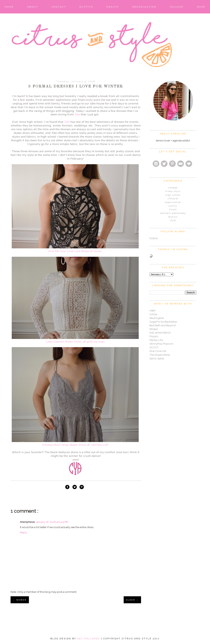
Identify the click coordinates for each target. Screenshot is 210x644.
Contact (59, 7)
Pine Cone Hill (158, 351)
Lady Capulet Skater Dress (64, 341)
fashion (173, 217)
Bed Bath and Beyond (163, 325)
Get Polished (89, 639)
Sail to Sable (157, 358)
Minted (154, 329)
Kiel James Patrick (160, 333)
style (173, 220)
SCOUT (154, 347)
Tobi (77, 114)
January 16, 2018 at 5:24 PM (52, 522)
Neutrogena (157, 318)
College (177, 7)
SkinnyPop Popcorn (161, 344)
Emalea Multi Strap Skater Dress (64, 445)
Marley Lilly (156, 340)
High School (173, 195)
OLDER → (132, 600)
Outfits (86, 7)
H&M (152, 311)
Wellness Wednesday (173, 213)
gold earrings (96, 341)
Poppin (154, 336)
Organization (144, 7)
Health (113, 7)
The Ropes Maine (160, 355)
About (33, 7)
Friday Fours (173, 191)
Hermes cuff (100, 445)
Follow (154, 238)
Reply (23, 532)
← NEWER (20, 600)
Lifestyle (173, 199)
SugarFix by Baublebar (163, 322)
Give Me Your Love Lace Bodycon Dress (75, 251)
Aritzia (153, 314)
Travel (173, 210)
